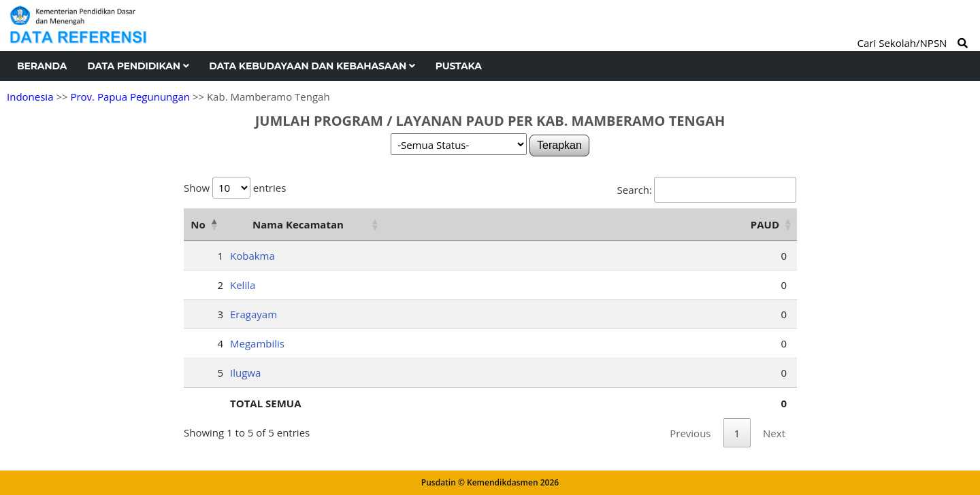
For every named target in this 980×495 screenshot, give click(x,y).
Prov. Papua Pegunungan (130, 97)
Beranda (42, 66)
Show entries (235, 188)
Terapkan (559, 145)
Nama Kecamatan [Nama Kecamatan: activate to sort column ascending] (298, 224)
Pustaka (459, 66)
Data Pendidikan (138, 66)
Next (774, 433)
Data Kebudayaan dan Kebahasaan (312, 66)
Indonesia (30, 97)
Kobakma (252, 256)
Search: (707, 190)
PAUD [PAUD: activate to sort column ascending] (765, 224)
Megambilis (257, 343)
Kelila (243, 285)
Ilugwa (245, 373)
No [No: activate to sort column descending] (198, 224)
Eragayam (254, 314)
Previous (690, 433)
